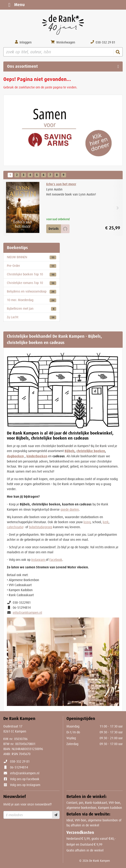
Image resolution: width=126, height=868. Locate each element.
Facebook (56, 560)
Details (54, 229)
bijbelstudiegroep (41, 527)
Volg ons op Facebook (25, 779)
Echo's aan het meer (61, 184)
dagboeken (15, 456)
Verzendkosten (80, 833)
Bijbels (70, 451)
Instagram (39, 560)
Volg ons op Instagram (25, 785)
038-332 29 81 (20, 761)
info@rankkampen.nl (27, 612)
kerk (106, 522)
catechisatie (15, 527)
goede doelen (70, 509)
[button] (8, 208)
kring (87, 522)
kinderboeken (37, 456)
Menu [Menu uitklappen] (15, 5)
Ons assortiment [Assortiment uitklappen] (22, 66)
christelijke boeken (91, 451)
